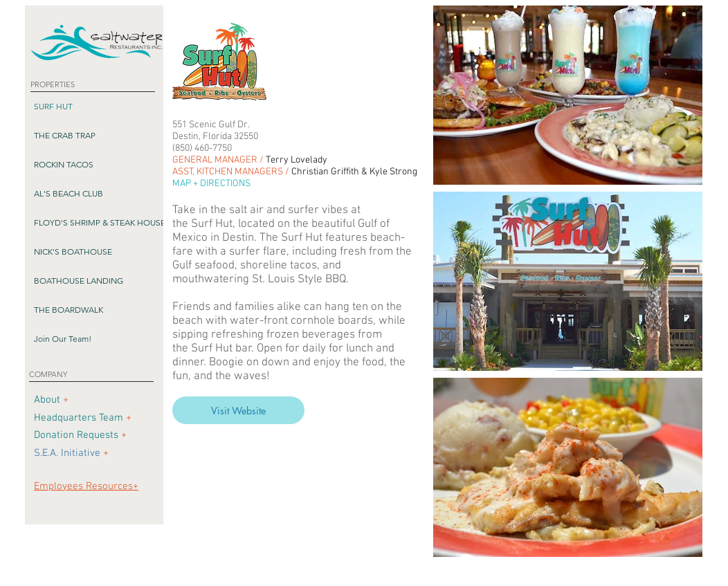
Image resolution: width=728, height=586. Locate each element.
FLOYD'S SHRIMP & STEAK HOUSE (100, 222)
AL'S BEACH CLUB (69, 193)
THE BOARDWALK (69, 310)
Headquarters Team (79, 418)
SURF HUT (53, 106)
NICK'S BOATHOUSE (73, 251)
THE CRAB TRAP (65, 135)
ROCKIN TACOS (64, 164)
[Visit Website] (238, 410)
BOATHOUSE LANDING (79, 281)
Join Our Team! (63, 339)
